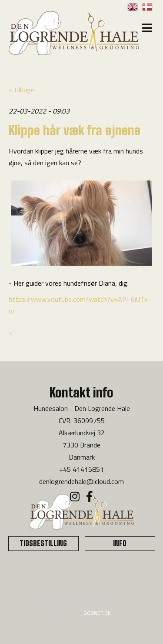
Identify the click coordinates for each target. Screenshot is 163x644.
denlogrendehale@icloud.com (81, 481)
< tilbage (22, 90)
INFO (120, 543)
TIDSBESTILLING (43, 543)
